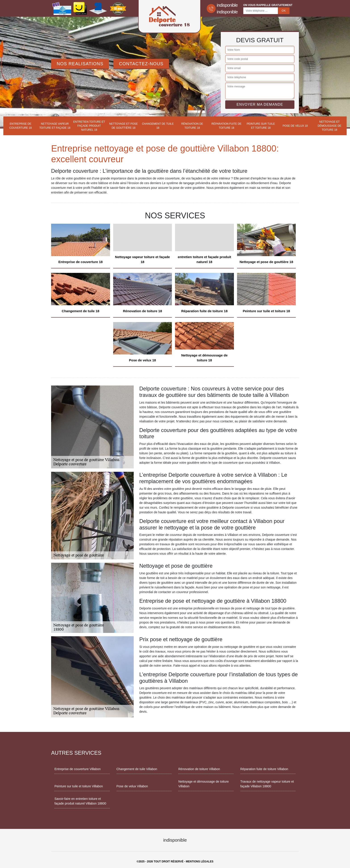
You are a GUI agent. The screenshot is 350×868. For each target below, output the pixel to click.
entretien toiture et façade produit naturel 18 (89, 126)
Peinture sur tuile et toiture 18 (261, 126)
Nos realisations (80, 64)
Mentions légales (200, 862)
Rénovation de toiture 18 (192, 126)
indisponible (227, 5)
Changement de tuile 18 (158, 126)
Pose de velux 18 (295, 126)
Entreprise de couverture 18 (21, 126)
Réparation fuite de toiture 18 (227, 126)
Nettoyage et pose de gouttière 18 (123, 126)
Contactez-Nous (141, 64)
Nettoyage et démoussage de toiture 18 (329, 126)
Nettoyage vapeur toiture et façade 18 (55, 126)
